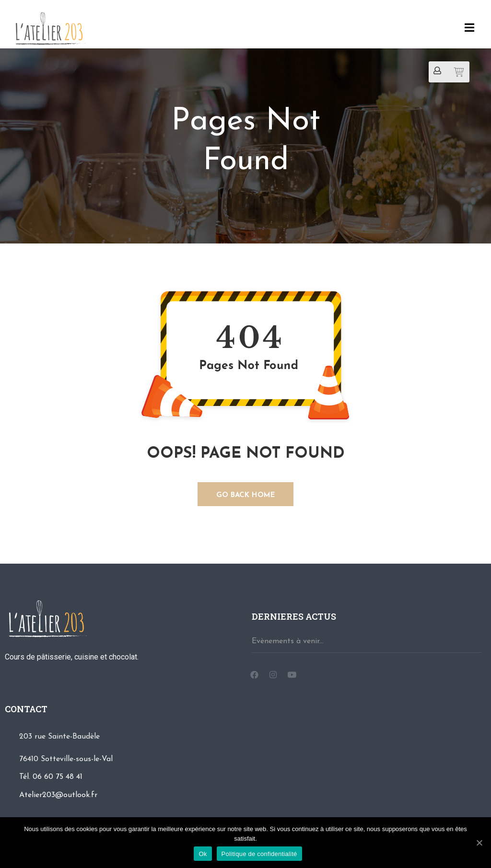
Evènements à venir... (288, 641)
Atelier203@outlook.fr (58, 795)
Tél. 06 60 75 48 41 (51, 777)
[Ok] (479, 843)
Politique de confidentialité (259, 854)
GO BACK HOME (246, 495)
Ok (203, 854)
